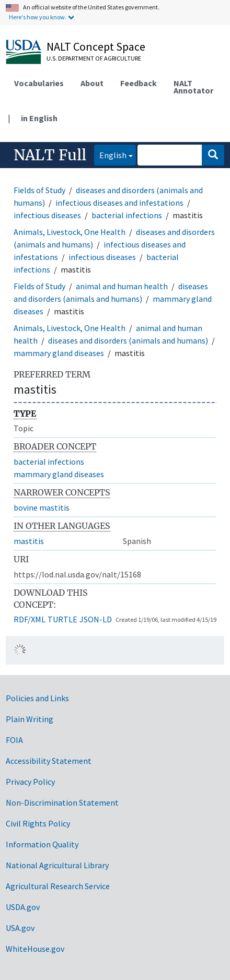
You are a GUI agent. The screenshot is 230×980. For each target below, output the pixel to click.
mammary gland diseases (59, 353)
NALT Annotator (193, 87)
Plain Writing (30, 719)
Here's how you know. (38, 17)
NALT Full (50, 155)
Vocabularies (39, 83)
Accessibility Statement (49, 761)
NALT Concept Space (96, 46)
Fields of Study (39, 190)
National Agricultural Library (57, 865)
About (92, 83)
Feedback (139, 83)
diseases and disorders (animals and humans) (128, 340)
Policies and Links (37, 698)
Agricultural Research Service (58, 886)
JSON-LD (96, 619)
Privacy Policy (30, 782)
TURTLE (62, 619)
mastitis (29, 541)
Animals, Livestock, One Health (70, 232)
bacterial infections (127, 215)
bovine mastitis (42, 507)
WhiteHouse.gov (35, 949)
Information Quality (42, 844)
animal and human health (122, 286)
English (110, 154)
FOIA (14, 740)
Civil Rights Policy (38, 823)
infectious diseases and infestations (119, 203)
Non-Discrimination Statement (62, 802)
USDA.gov (23, 907)
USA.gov (20, 928)
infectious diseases (47, 215)
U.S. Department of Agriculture (94, 58)
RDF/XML (30, 619)
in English (39, 118)
